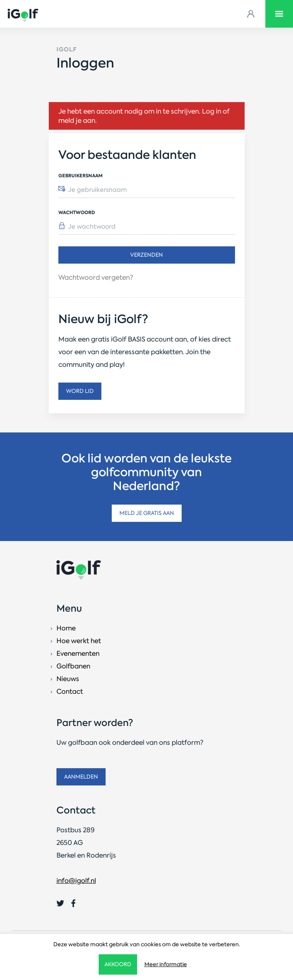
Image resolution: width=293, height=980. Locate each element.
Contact (70, 691)
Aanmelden (81, 777)
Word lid (80, 391)
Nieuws (68, 679)
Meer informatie (166, 964)
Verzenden (146, 255)
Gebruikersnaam (80, 176)
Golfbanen (73, 666)
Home (66, 628)
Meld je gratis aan (147, 513)
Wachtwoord (77, 212)
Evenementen (78, 653)
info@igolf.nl (76, 881)
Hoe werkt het (79, 641)
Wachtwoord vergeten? (96, 277)
